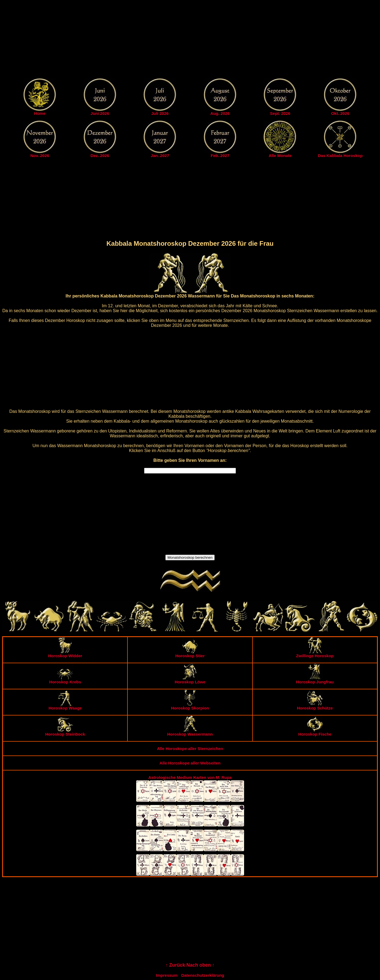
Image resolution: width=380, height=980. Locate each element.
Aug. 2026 (220, 113)
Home (40, 113)
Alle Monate (280, 156)
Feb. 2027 (220, 156)
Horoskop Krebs (65, 680)
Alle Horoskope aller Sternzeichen (190, 749)
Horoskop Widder (65, 654)
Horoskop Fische (315, 732)
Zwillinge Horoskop (315, 654)
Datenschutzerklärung (203, 975)
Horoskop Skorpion (190, 706)
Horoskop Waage (65, 706)
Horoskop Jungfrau (315, 680)
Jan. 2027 (160, 156)
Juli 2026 (160, 113)
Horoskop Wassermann (190, 732)
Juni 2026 (100, 113)
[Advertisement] (190, 40)
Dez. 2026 (100, 156)
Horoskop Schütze (315, 706)
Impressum (167, 975)
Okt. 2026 (340, 113)
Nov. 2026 (40, 156)
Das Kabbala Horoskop (340, 156)
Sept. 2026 (280, 113)
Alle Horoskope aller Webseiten (190, 763)
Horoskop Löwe (190, 680)
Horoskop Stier (190, 654)
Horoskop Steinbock (65, 732)
